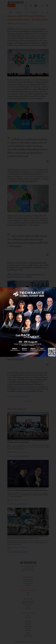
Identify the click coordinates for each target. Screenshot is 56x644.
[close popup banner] (54, 289)
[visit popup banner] (28, 322)
